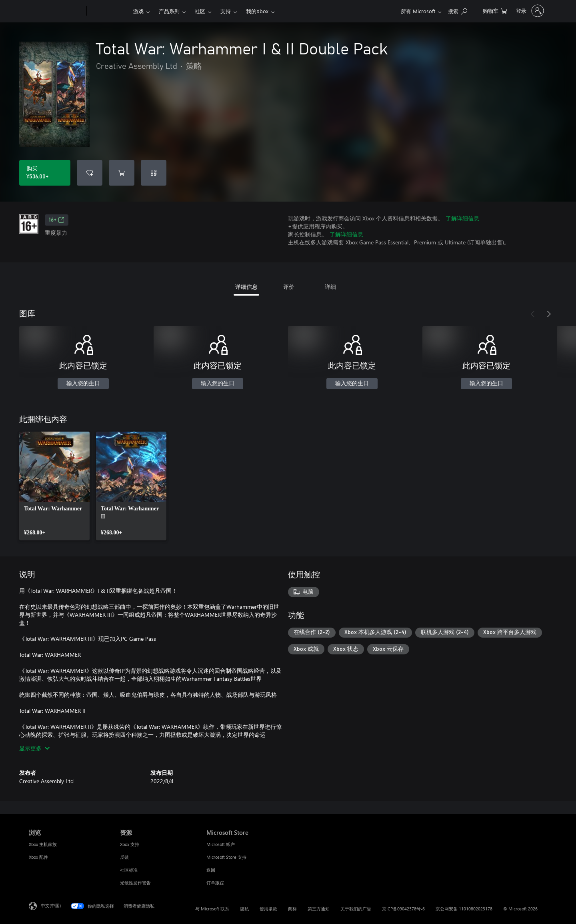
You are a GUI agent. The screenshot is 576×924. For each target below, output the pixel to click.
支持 (226, 11)
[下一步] (549, 314)
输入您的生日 (83, 384)
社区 (200, 11)
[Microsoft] (56, 11)
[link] (54, 486)
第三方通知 (319, 909)
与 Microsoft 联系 (212, 909)
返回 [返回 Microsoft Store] (211, 870)
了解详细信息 (462, 218)
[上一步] (533, 314)
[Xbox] (109, 11)
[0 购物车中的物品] (495, 10)
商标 (292, 909)
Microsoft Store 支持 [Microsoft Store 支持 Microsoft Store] (226, 857)
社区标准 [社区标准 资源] (129, 870)
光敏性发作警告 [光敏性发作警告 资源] (135, 883)
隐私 (244, 909)
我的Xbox (257, 11)
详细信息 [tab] (246, 287)
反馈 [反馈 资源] (124, 857)
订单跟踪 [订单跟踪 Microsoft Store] (215, 883)
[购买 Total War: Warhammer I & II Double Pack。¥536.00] (45, 173)
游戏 (138, 11)
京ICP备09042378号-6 (403, 909)
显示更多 (34, 748)
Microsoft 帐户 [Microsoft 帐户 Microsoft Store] (221, 844)
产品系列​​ (169, 11)
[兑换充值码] (154, 173)
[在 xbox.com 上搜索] (458, 10)
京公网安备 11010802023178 (464, 909)
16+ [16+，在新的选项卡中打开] (57, 220)
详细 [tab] (330, 287)
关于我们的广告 (356, 909)
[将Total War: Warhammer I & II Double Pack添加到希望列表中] (90, 173)
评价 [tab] (289, 287)
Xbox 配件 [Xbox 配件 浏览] (38, 857)
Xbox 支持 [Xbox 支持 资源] (130, 844)
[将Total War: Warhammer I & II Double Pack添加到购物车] (122, 173)
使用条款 (268, 909)
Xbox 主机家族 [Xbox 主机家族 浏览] (43, 844)
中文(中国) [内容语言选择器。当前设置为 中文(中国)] (51, 905)
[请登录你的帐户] (529, 11)
